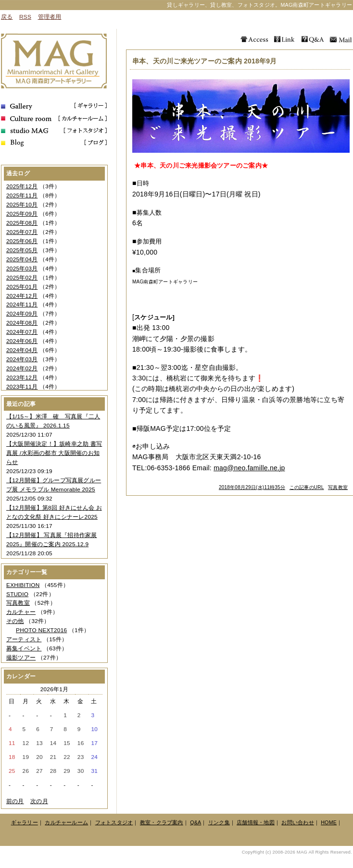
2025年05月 (22, 250)
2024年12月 (22, 296)
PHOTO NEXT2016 (41, 630)
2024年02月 (22, 368)
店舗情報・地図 (256, 822)
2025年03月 (22, 269)
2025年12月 (22, 186)
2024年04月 (22, 350)
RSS (25, 17)
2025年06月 (22, 241)
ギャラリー (25, 822)
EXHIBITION (23, 585)
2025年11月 (22, 196)
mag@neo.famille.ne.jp (249, 468)
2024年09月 (22, 314)
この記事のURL (307, 487)
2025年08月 (22, 223)
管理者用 (50, 17)
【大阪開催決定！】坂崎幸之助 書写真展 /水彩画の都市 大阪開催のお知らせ (54, 453)
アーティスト (24, 639)
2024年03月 (22, 359)
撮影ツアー (21, 658)
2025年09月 (22, 214)
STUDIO (17, 594)
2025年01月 (22, 287)
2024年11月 (22, 305)
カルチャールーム (66, 822)
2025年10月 (22, 205)
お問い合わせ (297, 822)
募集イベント (24, 648)
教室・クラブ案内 (162, 822)
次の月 (39, 801)
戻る (7, 17)
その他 (15, 621)
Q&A (195, 822)
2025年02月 (22, 278)
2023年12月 (22, 378)
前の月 (15, 801)
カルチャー (21, 612)
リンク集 (219, 822)
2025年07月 (22, 232)
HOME (329, 822)
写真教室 (338, 487)
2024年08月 (22, 323)
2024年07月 (22, 332)
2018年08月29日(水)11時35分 (252, 487)
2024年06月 (22, 341)
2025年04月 (22, 259)
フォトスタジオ (114, 822)
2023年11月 (22, 387)
